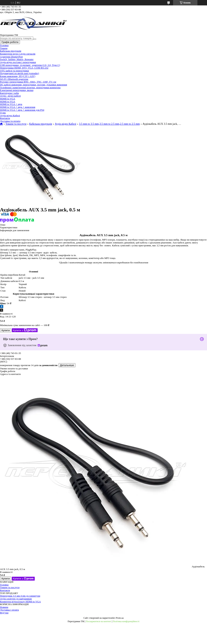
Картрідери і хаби (9, 93)
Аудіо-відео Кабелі (10, 115)
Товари (4, 48)
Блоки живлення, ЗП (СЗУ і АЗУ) (18, 76)
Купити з (25, 330)
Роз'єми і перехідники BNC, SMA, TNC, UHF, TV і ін (28, 82)
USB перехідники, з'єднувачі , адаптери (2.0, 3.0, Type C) (30, 65)
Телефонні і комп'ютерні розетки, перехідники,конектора (30, 87)
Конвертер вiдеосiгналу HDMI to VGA (20, 602)
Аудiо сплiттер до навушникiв (16, 599)
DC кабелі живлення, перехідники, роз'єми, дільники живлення (33, 85)
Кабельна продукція (11, 51)
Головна (4, 45)
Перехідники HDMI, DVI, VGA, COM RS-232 (24, 68)
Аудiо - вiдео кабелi (10, 96)
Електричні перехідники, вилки (17, 90)
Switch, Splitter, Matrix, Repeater (17, 59)
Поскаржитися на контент (99, 621)
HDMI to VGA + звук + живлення (18, 107)
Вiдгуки (4, 613)
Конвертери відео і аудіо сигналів (18, 54)
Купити (6, 330)
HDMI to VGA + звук (11, 104)
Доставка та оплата (10, 121)
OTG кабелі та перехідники (14, 71)
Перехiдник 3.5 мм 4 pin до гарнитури (20, 596)
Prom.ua (120, 618)
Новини (4, 607)
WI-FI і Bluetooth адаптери (14, 79)
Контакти (5, 118)
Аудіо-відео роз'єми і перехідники (18, 62)
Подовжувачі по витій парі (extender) (19, 73)
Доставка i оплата (9, 610)
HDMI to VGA (8, 99)
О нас (3, 113)
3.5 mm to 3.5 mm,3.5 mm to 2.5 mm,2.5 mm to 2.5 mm (109, 124)
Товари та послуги (16, 124)
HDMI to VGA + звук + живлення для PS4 (22, 110)
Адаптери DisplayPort (11, 57)
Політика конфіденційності (126, 621)
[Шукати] (35, 39)
